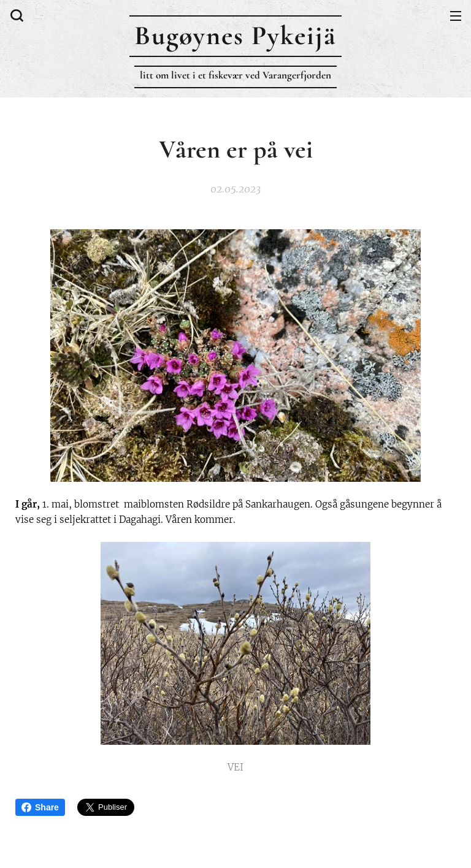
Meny (456, 16)
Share (40, 807)
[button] (15, 15)
